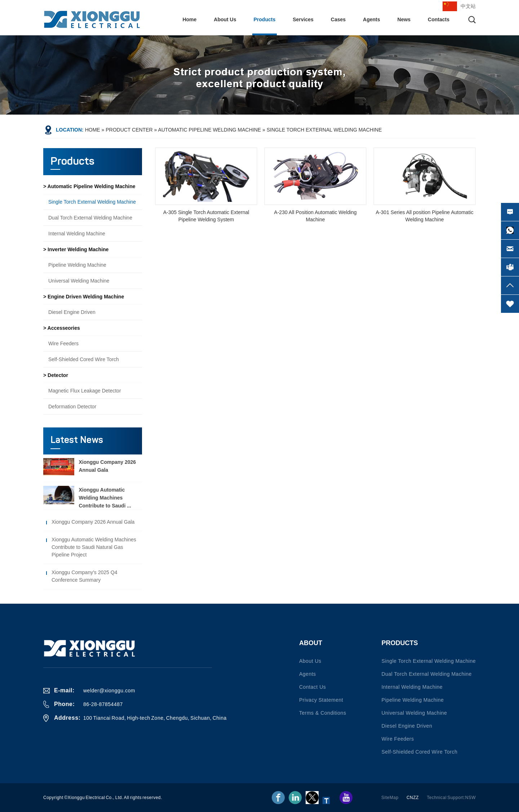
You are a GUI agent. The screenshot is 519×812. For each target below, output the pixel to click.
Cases (338, 19)
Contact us (312, 687)
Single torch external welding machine (324, 130)
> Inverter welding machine (76, 249)
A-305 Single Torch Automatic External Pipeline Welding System (206, 216)
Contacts (439, 19)
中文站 (468, 6)
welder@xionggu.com (109, 691)
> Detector (56, 375)
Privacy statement (321, 700)
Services (303, 19)
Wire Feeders (63, 343)
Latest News (77, 440)
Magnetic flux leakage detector (85, 391)
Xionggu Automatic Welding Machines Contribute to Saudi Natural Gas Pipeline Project (94, 547)
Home (189, 19)
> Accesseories (62, 328)
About (311, 643)
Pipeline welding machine (77, 265)
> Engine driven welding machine (84, 297)
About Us (225, 19)
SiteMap (390, 798)
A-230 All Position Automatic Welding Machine (315, 216)
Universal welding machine (79, 281)
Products (265, 19)
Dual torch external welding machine (90, 218)
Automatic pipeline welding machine (209, 130)
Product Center (129, 130)
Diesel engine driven (72, 312)
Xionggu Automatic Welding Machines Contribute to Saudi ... (105, 498)
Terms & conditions (323, 713)
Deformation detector (72, 407)
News (404, 19)
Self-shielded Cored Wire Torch (84, 359)
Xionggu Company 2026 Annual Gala (93, 522)
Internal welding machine (77, 234)
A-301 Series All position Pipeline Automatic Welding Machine (425, 216)
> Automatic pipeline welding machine (89, 186)
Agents (371, 19)
